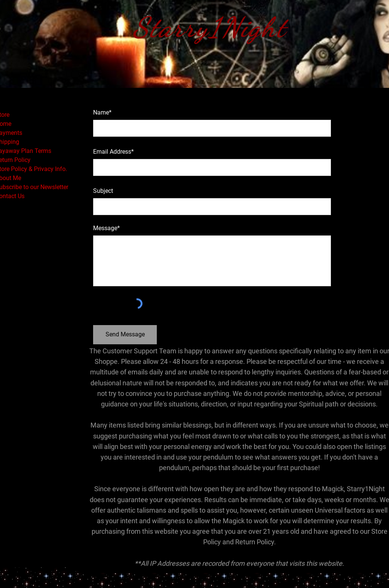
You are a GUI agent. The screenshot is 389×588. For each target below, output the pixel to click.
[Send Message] (125, 335)
